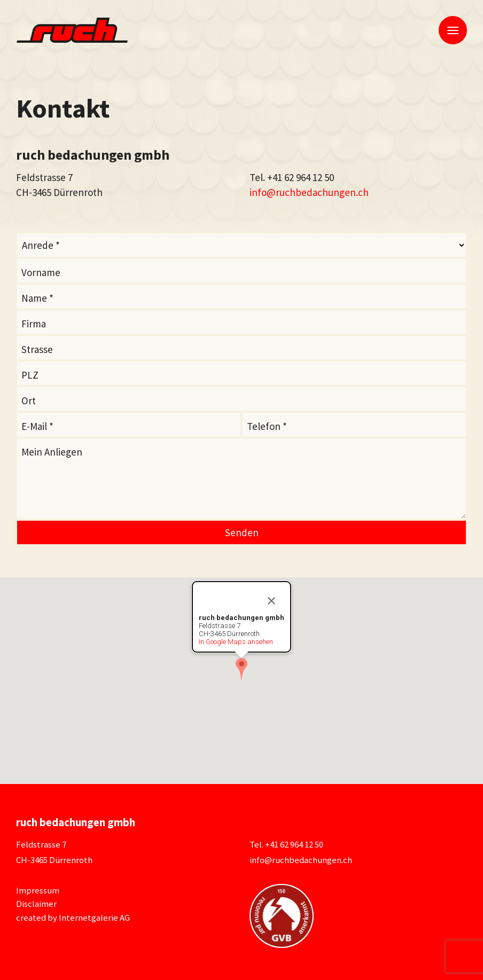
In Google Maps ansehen (236, 642)
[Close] (271, 601)
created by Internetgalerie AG (73, 918)
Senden (242, 532)
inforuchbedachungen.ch (309, 192)
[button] (241, 669)
